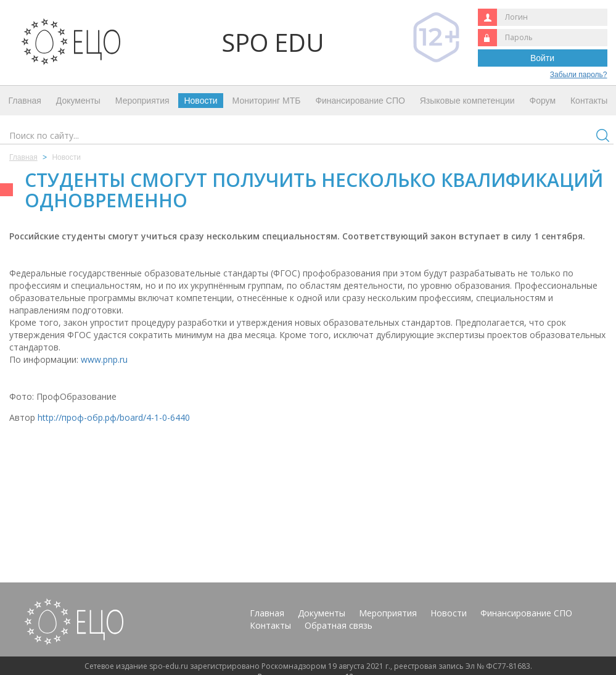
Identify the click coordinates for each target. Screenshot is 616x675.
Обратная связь (339, 625)
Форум (543, 101)
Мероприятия (142, 101)
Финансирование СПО (360, 101)
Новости (200, 101)
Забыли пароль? (579, 75)
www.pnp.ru (104, 359)
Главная (25, 101)
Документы (78, 101)
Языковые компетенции (467, 101)
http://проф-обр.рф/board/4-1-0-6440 (114, 417)
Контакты (589, 101)
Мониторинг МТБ (267, 101)
